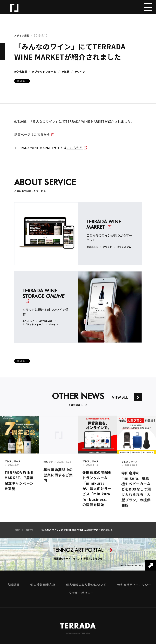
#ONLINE (21, 72)
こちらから (42, 134)
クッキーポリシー (81, 596)
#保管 (66, 72)
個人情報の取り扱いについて (86, 588)
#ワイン (80, 72)
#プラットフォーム (44, 72)
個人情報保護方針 (43, 588)
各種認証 (14, 588)
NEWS (29, 533)
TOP (17, 533)
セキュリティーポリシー (134, 588)
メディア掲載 (22, 36)
